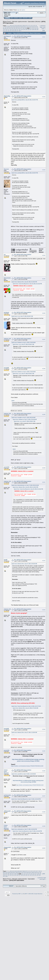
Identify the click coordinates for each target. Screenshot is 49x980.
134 (11, 31)
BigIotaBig (7, 96)
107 (21, 28)
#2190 (44, 468)
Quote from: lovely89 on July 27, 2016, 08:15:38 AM (23, 418)
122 (20, 29)
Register (25, 18)
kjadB (6, 560)
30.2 (9, 15)
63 (15, 26)
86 (18, 27)
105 (17, 28)
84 (15, 27)
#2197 (44, 796)
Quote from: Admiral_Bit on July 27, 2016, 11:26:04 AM (24, 732)
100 (5, 28)
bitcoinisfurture (8, 278)
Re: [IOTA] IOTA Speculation (23, 36)
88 (21, 27)
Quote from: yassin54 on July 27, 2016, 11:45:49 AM (24, 774)
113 (35, 28)
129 (35, 29)
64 (17, 26)
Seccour (6, 169)
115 (4, 29)
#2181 (44, 37)
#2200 (44, 848)
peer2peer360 (8, 36)
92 (27, 27)
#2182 (44, 97)
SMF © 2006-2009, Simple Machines (34, 894)
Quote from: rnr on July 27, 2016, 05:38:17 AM (22, 316)
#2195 (44, 751)
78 (5, 27)
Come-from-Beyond (6, 771)
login (18, 10)
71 (28, 26)
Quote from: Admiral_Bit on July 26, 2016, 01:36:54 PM (24, 282)
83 (13, 27)
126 (28, 29)
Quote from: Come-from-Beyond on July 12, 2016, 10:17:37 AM (26, 706)
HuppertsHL (7, 847)
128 (33, 29)
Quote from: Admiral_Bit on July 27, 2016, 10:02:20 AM (24, 564)
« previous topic (42, 26)
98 (37, 27)
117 (8, 29)
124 (24, 29)
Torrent (6, 16)
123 (22, 29)
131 (4, 31)
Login (20, 18)
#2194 (44, 729)
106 (19, 28)
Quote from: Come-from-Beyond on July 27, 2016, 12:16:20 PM (26, 799)
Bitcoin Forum (7, 22)
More (30, 18)
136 (15, 31)
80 (8, 27)
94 (31, 27)
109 (26, 28)
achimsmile (7, 795)
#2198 (44, 812)
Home (7, 18)
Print (44, 31)
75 (35, 26)
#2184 (44, 255)
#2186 (44, 313)
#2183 (44, 170)
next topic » (44, 28)
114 (37, 28)
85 (16, 27)
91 (26, 27)
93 (29, 27)
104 (14, 28)
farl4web (6, 312)
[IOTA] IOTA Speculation (17, 880)
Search (16, 18)
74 (33, 26)
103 (12, 28)
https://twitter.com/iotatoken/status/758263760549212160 (27, 766)
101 (8, 28)
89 (23, 27)
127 (31, 29)
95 (32, 27)
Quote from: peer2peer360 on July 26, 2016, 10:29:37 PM (25, 100)
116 (6, 29)
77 (4, 27)
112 (33, 28)
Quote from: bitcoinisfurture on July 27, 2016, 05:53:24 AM (25, 485)
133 (8, 31)
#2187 (44, 339)
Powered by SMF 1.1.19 (18, 894)
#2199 (44, 826)
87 (20, 27)
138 (20, 31)
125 (26, 29)
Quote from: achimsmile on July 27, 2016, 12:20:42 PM (24, 829)
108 (23, 28)
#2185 (44, 279)
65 (19, 26)
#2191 (44, 482)
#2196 (44, 771)
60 (11, 26)
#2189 (44, 414)
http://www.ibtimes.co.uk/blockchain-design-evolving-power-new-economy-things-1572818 (28, 760)
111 (31, 28)
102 (10, 28)
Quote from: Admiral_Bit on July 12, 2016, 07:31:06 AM (25, 708)
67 (22, 26)
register (23, 10)
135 (13, 31)
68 (23, 26)
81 (10, 27)
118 (11, 29)
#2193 (44, 610)
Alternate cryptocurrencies (19, 22)
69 (25, 26)
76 (36, 26)
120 (15, 29)
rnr (5, 255)
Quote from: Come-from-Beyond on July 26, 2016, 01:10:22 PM (27, 284)
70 (27, 26)
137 (17, 31)
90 (24, 27)
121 (17, 29)
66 (20, 26)
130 (37, 29)
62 (14, 26)
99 (4, 28)
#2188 (44, 369)
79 (7, 27)
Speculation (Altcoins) (34, 22)
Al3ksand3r (7, 811)
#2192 (44, 561)
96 (34, 27)
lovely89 (6, 368)
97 (35, 27)
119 (13, 29)
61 (12, 26)
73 (31, 26)
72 (30, 26)
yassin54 (7, 467)
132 (6, 31)
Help (12, 18)
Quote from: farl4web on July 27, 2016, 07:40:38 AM (24, 343)
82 (12, 27)
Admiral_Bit (7, 339)
